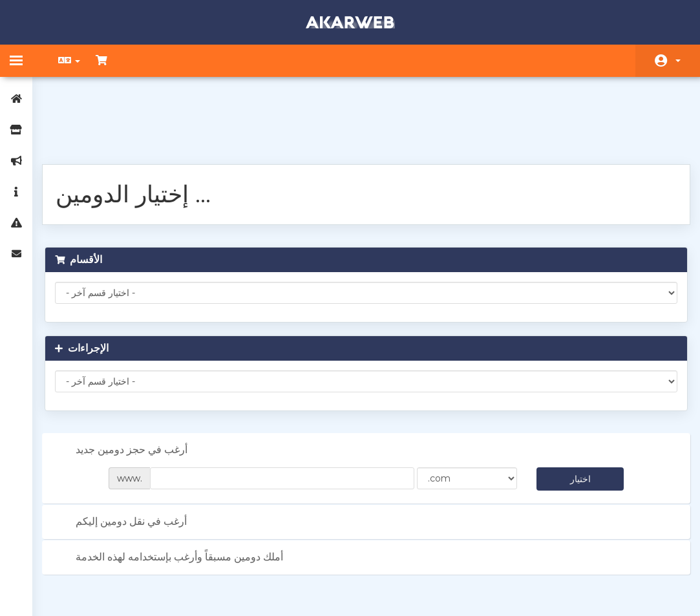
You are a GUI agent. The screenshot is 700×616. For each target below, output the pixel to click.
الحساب (678, 61)
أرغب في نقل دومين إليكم (131, 454)
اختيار (573, 411)
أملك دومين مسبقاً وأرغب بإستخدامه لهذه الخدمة (179, 489)
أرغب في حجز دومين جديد (131, 383)
